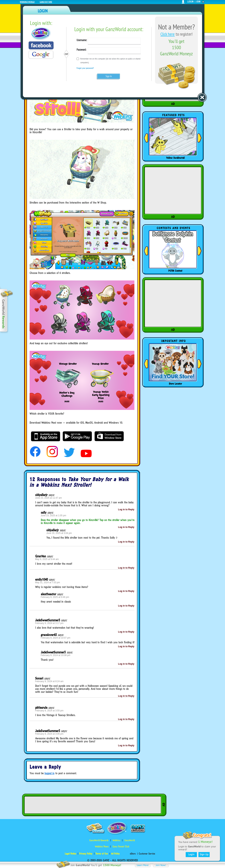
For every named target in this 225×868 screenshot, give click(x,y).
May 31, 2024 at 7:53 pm (48, 582)
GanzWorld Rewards (99, 840)
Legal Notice (70, 854)
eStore (133, 854)
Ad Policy (115, 854)
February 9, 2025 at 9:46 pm (55, 597)
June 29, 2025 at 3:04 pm (59, 533)
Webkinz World (27, 2)
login (190, 2)
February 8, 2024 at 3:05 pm (49, 734)
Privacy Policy (86, 854)
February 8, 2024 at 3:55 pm (49, 711)
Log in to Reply (126, 510)
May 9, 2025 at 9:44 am (47, 559)
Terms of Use (102, 854)
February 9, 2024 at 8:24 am (49, 681)
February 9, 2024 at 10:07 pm (56, 638)
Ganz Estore (46, 2)
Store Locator (175, 384)
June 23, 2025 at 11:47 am (49, 498)
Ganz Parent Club (121, 847)
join (198, 2)
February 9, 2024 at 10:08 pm (56, 655)
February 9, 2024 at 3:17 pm (49, 623)
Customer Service (147, 854)
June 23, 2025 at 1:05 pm (54, 516)
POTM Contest (175, 271)
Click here (168, 34)
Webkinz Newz (102, 847)
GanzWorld (130, 840)
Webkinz (116, 840)
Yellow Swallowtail (175, 158)
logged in (50, 773)
